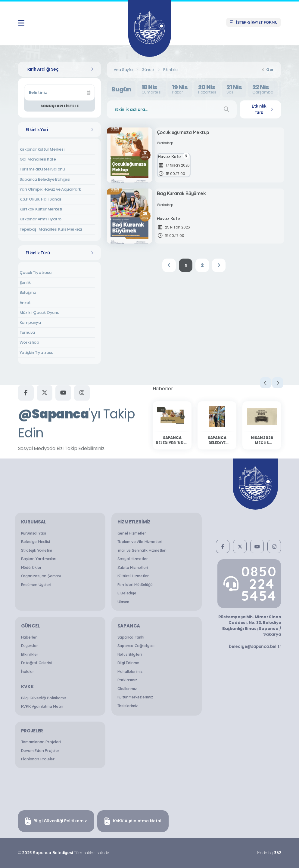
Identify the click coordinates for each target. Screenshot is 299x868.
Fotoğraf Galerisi (37, 663)
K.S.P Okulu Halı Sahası (41, 199)
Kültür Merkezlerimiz (135, 697)
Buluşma (28, 292)
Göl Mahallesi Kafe (38, 159)
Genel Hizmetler (132, 533)
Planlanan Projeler (38, 759)
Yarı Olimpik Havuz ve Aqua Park (50, 189)
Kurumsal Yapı (34, 533)
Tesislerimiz (128, 706)
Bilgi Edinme (128, 663)
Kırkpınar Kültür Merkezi (42, 149)
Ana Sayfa (123, 70)
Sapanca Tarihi (131, 637)
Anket (25, 303)
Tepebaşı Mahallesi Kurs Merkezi (51, 229)
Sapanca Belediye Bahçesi (45, 179)
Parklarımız (127, 680)
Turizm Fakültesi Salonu (42, 169)
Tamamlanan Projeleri (41, 742)
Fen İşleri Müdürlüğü (135, 584)
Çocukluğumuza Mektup (184, 133)
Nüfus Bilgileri (130, 654)
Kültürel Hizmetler (133, 576)
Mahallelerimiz (130, 671)
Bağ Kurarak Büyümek (183, 195)
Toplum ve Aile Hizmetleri (140, 541)
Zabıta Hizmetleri (133, 567)
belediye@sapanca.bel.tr (255, 646)
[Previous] (169, 265)
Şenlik (25, 282)
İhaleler (28, 671)
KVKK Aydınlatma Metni (42, 706)
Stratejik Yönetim (37, 550)
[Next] (219, 265)
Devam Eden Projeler (40, 750)
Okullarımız (127, 689)
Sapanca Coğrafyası (136, 646)
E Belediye (127, 593)
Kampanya (30, 322)
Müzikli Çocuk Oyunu (39, 313)
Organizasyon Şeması (41, 576)
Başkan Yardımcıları (39, 559)
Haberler (29, 637)
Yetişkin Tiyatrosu (36, 353)
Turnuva (27, 332)
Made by (269, 853)
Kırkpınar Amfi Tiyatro (41, 219)
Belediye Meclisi (36, 541)
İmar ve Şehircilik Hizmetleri (142, 550)
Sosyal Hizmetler (133, 559)
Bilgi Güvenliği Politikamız (44, 698)
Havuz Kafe (171, 159)
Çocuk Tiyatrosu (36, 273)
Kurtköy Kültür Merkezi (41, 209)
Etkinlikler (171, 70)
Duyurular (30, 646)
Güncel (148, 70)
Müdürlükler (31, 567)
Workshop (29, 342)
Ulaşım (123, 602)
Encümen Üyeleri (36, 584)
